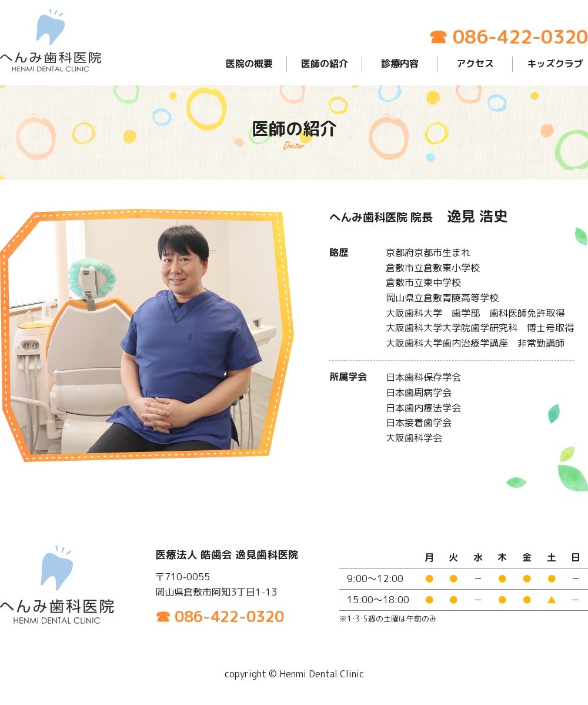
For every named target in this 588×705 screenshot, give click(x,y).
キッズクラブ (555, 64)
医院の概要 (249, 64)
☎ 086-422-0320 (508, 36)
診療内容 (400, 64)
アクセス (475, 64)
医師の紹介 (325, 64)
